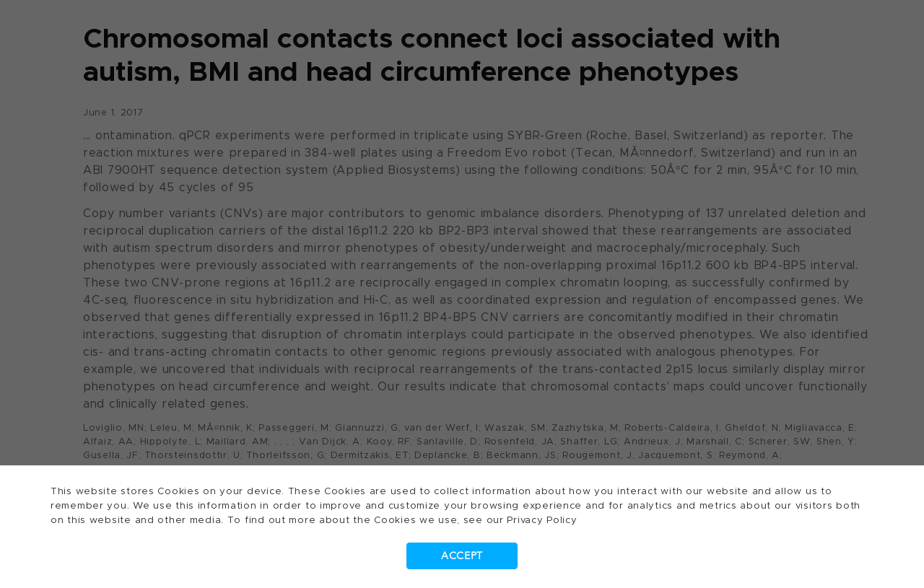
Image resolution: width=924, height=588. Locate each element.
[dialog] (462, 294)
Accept (462, 556)
